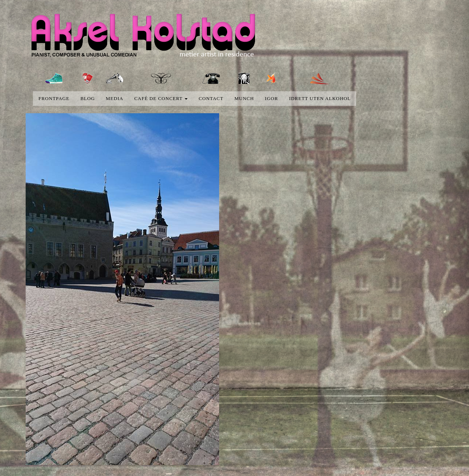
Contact (211, 98)
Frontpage (54, 98)
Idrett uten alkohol (320, 98)
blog (87, 98)
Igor (272, 98)
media (115, 98)
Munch (244, 98)
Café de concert (161, 98)
